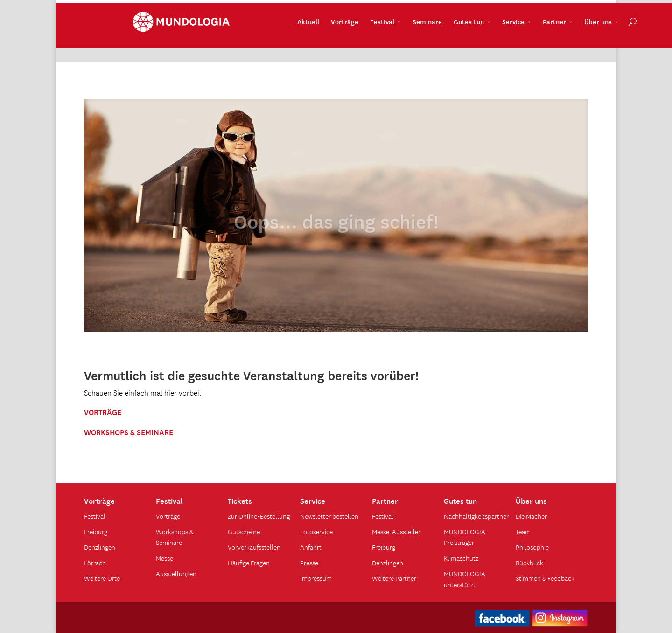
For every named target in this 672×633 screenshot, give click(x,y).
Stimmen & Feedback (545, 578)
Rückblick (529, 563)
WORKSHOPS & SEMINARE (129, 431)
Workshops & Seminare (175, 537)
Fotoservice (316, 531)
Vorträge (296, 42)
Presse (309, 563)
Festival (333, 42)
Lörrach (95, 563)
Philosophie (532, 547)
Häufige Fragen (249, 563)
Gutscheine (244, 531)
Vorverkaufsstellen (254, 547)
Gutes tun (420, 42)
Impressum (316, 578)
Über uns (549, 42)
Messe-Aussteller (396, 531)
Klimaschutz (461, 558)
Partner (505, 42)
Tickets (240, 500)
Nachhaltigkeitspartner (476, 516)
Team (523, 531)
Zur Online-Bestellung (259, 516)
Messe (164, 558)
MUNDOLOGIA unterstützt (465, 579)
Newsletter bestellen (329, 516)
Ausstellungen (176, 573)
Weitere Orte (102, 578)
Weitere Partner (394, 578)
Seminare (378, 42)
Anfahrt (311, 547)
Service (464, 42)
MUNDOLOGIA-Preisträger (466, 537)
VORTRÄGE (103, 411)
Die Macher (531, 516)
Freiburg (96, 531)
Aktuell (259, 42)
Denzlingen (100, 547)
